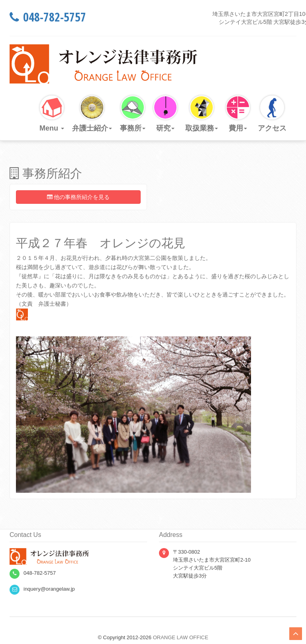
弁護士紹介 (92, 114)
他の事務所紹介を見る (78, 197)
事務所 (133, 114)
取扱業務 (202, 114)
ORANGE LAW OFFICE (181, 637)
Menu (52, 114)
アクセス (272, 114)
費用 (238, 114)
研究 (165, 114)
